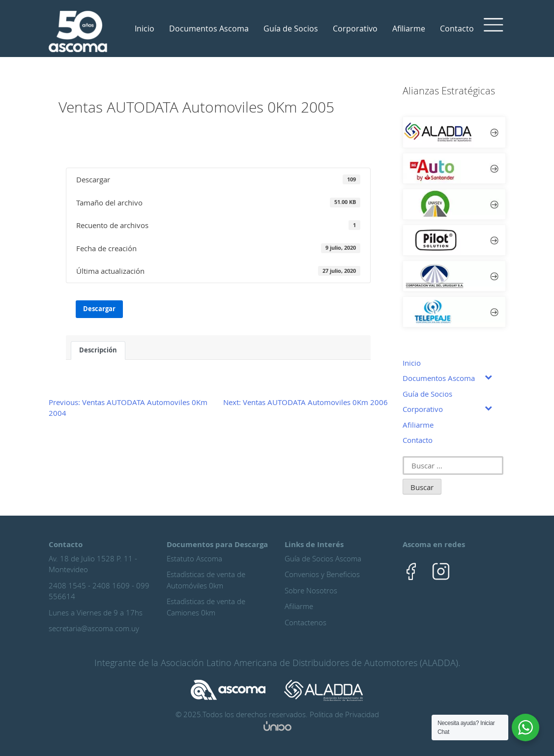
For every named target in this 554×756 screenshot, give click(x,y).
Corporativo (355, 29)
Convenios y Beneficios (322, 574)
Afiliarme (409, 29)
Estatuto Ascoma (194, 558)
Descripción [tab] (98, 350)
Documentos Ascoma (209, 29)
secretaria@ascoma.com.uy (94, 628)
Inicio (145, 29)
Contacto (457, 29)
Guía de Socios (291, 29)
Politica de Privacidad (344, 714)
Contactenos (306, 622)
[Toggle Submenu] (489, 377)
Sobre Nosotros (311, 590)
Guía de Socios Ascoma (323, 558)
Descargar (99, 309)
